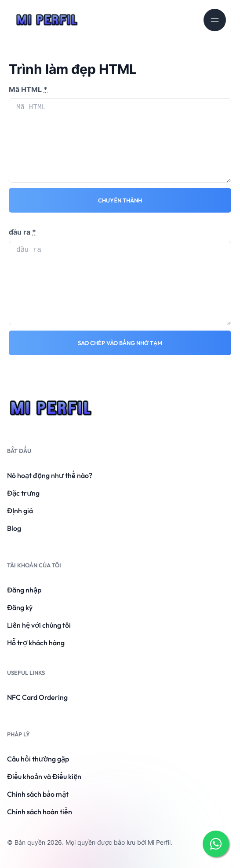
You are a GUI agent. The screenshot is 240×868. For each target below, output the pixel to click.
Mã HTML (28, 89)
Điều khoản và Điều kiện (44, 776)
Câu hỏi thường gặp (38, 759)
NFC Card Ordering (37, 697)
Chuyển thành (120, 200)
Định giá (20, 511)
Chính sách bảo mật (38, 794)
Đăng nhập (24, 590)
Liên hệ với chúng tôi (39, 625)
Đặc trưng (23, 493)
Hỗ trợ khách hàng (36, 643)
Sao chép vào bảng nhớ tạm (120, 343)
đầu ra (22, 232)
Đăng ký (20, 607)
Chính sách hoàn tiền (40, 812)
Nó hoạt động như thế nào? (50, 475)
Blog (14, 528)
